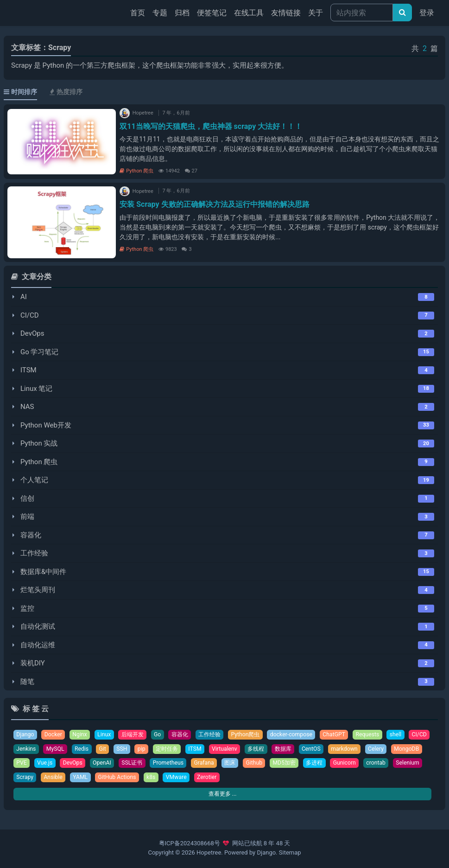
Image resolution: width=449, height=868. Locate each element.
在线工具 (249, 13)
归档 (182, 13)
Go (162, 735)
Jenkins (52, 750)
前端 (27, 517)
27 (191, 171)
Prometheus (210, 764)
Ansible (120, 778)
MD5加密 (330, 764)
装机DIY (33, 663)
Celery (414, 750)
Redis (110, 750)
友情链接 (286, 13)
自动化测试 (38, 626)
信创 (27, 498)
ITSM (28, 370)
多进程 (361, 764)
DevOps (32, 333)
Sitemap (290, 853)
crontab (26, 778)
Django (25, 735)
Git (131, 750)
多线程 (290, 750)
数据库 (318, 750)
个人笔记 (34, 480)
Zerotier (278, 778)
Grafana (247, 764)
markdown (382, 750)
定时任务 (197, 750)
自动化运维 (38, 645)
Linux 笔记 (36, 389)
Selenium (59, 778)
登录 (427, 13)
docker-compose (302, 735)
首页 (139, 12)
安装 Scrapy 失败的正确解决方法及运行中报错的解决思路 (214, 204)
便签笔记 (212, 13)
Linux (107, 735)
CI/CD (30, 315)
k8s (221, 778)
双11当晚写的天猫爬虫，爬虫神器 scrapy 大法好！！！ (211, 126)
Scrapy (91, 778)
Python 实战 (39, 443)
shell (410, 735)
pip (171, 750)
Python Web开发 (46, 425)
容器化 (31, 535)
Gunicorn (393, 764)
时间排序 (20, 92)
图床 (273, 764)
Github (298, 764)
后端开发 (136, 735)
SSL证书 (172, 764)
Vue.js (82, 764)
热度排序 (66, 92)
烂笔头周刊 (38, 590)
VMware (247, 778)
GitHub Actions (186, 778)
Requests (381, 735)
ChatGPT (346, 735)
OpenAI (141, 764)
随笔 (27, 682)
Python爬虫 (254, 735)
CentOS (348, 750)
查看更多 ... (222, 796)
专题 (160, 13)
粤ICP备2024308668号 (190, 844)
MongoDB (29, 764)
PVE (58, 764)
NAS (27, 407)
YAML (148, 778)
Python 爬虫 (136, 171)
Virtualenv (257, 750)
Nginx (82, 735)
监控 (27, 608)
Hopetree (209, 853)
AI (24, 297)
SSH (151, 750)
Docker (55, 735)
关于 (316, 13)
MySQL (83, 750)
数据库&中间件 (43, 572)
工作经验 (34, 553)
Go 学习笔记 (40, 352)
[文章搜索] (402, 13)
